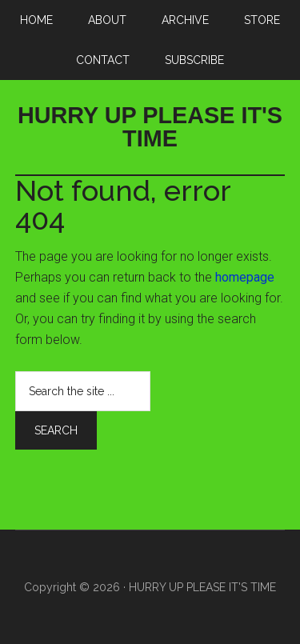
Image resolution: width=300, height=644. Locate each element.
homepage (245, 277)
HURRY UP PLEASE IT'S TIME (150, 127)
